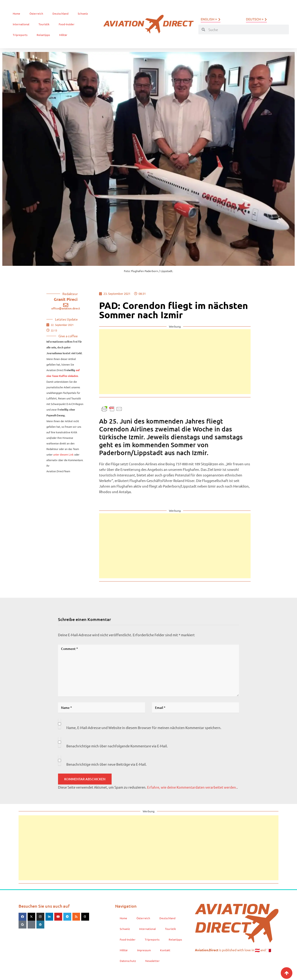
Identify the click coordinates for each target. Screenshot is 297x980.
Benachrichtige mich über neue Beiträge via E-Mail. (107, 764)
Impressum (144, 950)
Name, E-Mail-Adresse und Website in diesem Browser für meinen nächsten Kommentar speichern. (144, 728)
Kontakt (165, 950)
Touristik (44, 24)
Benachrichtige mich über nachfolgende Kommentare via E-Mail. (117, 746)
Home (16, 13)
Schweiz (83, 13)
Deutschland (60, 13)
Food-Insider (67, 24)
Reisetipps (43, 35)
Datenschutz (128, 961)
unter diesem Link (63, 454)
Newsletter (152, 961)
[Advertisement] (175, 362)
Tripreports (20, 35)
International (21, 24)
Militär (63, 35)
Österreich (36, 13)
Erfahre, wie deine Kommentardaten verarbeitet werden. (192, 787)
